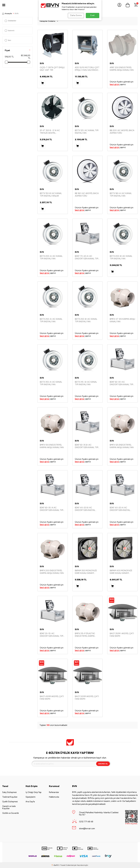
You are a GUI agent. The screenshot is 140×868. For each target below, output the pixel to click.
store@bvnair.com (87, 829)
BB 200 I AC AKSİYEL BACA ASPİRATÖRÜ (122, 132)
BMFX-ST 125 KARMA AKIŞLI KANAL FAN (122, 320)
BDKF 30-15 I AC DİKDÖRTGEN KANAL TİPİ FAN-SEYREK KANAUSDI (52, 635)
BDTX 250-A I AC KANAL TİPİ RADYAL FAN (51, 320)
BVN (42, 63)
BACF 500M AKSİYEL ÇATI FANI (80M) (87, 698)
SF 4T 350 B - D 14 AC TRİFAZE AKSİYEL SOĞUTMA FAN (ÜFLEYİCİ (52, 132)
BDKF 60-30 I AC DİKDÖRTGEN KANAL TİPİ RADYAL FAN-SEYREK (122, 383)
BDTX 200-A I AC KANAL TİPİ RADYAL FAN (51, 257)
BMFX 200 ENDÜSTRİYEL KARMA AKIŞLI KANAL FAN (52, 572)
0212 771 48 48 (86, 822)
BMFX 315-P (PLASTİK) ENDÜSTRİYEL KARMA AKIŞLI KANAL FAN (85, 635)
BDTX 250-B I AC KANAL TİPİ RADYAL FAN (86, 320)
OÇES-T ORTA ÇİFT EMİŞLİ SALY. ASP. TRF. (52, 69)
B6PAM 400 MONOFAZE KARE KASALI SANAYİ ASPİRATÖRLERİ (121, 572)
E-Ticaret (62, 865)
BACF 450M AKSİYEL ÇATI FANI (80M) (52, 698)
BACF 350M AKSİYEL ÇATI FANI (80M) (122, 635)
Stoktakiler (10, 21)
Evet (93, 15)
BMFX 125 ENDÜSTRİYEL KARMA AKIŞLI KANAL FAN (122, 446)
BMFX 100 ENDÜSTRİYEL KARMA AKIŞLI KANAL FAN (52, 446)
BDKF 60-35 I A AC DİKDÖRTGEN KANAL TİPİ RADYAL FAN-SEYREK (52, 509)
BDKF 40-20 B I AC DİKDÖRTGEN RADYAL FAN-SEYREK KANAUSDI (86, 509)
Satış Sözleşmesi (9, 792)
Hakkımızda (54, 797)
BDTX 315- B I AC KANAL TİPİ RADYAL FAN (86, 383)
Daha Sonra (75, 15)
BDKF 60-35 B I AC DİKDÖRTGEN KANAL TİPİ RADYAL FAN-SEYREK (87, 446)
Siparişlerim (31, 797)
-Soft (55, 865)
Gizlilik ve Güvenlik (10, 813)
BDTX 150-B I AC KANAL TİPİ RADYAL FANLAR (51, 195)
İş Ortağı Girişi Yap (33, 792)
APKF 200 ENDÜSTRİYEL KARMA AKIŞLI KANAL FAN (122, 69)
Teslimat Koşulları (10, 797)
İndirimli (10, 31)
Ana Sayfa (30, 802)
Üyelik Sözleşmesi (10, 802)
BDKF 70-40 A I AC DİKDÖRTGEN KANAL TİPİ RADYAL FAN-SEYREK (87, 258)
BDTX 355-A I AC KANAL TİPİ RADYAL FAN (51, 383)
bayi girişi (114, 84)
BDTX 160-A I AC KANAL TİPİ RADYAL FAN (121, 195)
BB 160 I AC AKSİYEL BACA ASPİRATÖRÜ (87, 195)
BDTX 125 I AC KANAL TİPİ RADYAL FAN (87, 132)
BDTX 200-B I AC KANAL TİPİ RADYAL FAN (121, 257)
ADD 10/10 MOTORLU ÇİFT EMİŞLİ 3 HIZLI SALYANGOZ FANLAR (87, 69)
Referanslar (54, 792)
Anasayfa (7, 13)
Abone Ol (103, 764)
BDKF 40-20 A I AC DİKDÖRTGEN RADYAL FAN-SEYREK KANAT (120, 509)
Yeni (8, 40)
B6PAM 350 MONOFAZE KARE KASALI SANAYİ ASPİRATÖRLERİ (86, 572)
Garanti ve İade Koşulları (9, 807)
